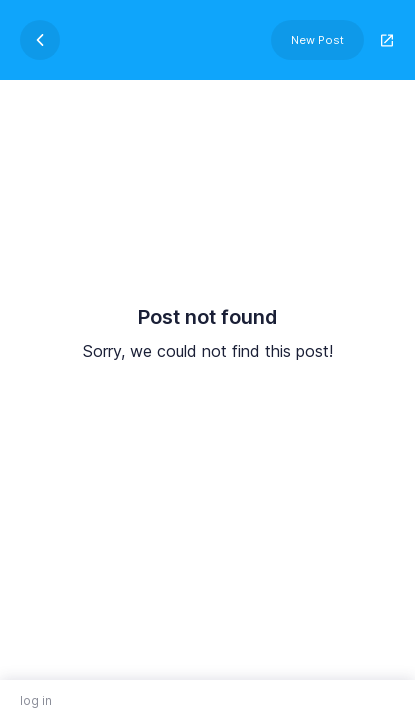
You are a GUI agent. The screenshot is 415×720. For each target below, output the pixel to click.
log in (36, 700)
